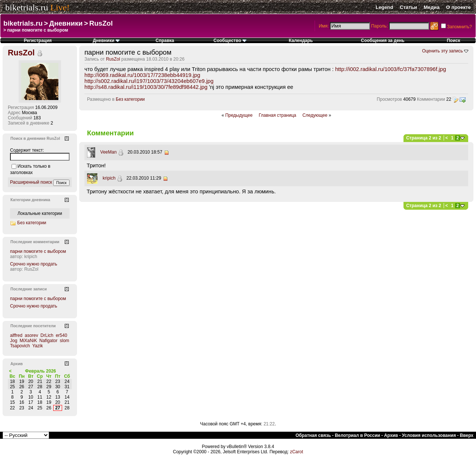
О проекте (459, 7)
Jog (14, 341)
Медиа (432, 7)
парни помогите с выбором (38, 251)
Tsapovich (20, 346)
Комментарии (431, 99)
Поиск (453, 41)
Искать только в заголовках (30, 169)
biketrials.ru (27, 7)
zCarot (297, 452)
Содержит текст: (27, 150)
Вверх (467, 435)
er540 (62, 335)
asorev (31, 335)
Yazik (38, 346)
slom (65, 341)
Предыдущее (239, 115)
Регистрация (38, 41)
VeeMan (109, 152)
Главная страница (278, 115)
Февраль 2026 (40, 371)
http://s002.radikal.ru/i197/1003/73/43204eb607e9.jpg (149, 81)
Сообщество (230, 41)
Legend (384, 7)
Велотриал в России (357, 435)
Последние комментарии (35, 242)
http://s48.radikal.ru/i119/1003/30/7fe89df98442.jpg (146, 87)
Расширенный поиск (31, 182)
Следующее (315, 115)
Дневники (66, 23)
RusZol (101, 23)
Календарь (301, 41)
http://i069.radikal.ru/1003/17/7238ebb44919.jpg (142, 75)
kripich (109, 178)
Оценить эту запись (443, 51)
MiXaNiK (28, 341)
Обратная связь (313, 435)
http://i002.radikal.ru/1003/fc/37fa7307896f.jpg (390, 69)
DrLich (47, 335)
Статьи (408, 7)
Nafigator (49, 341)
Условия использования (429, 435)
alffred (16, 335)
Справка (165, 41)
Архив (391, 435)
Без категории (130, 99)
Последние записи (29, 289)
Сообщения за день (383, 41)
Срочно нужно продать (34, 264)
